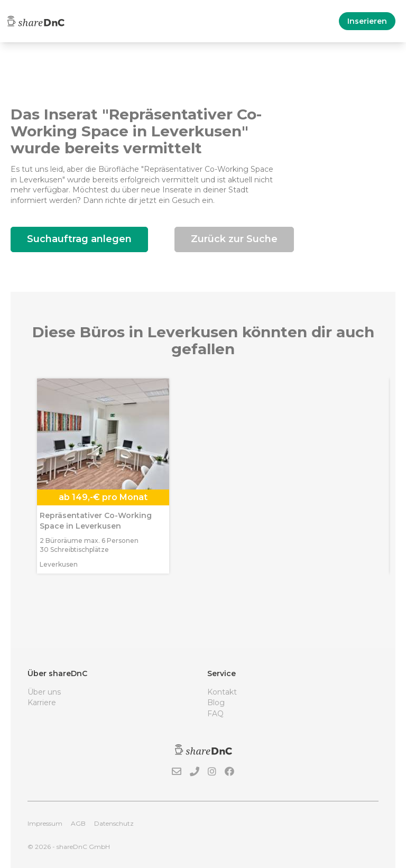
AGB (78, 823)
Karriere (42, 703)
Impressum (45, 823)
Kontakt (222, 692)
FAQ (215, 714)
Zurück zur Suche (234, 239)
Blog (216, 703)
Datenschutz (114, 823)
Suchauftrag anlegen (79, 239)
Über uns (44, 692)
